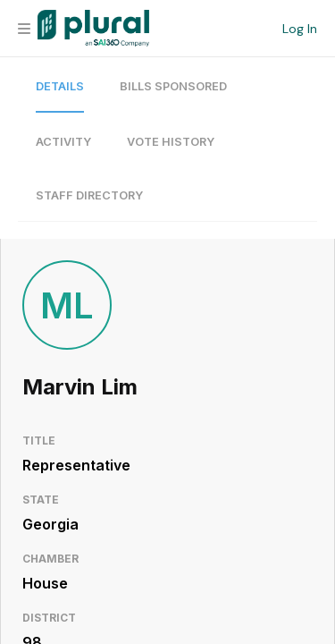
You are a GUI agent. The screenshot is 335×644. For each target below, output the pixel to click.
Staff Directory (89, 195)
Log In (300, 29)
